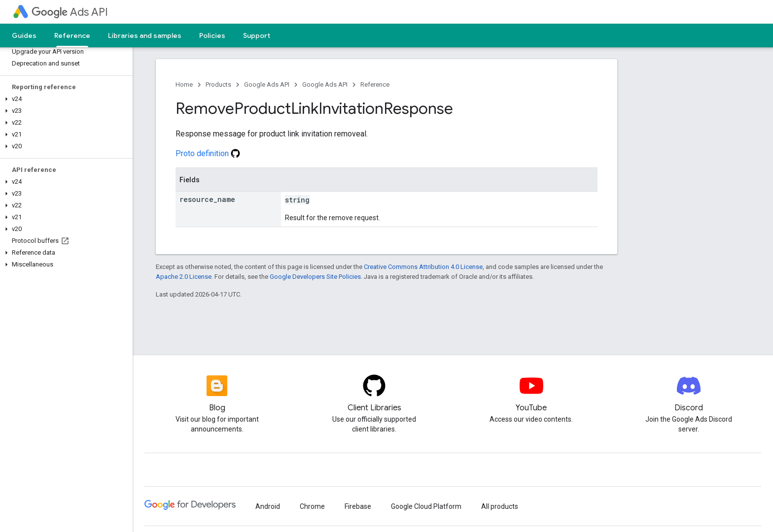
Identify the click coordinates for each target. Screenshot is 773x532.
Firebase (358, 506)
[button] (64, 99)
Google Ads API (267, 84)
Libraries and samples (145, 35)
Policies (212, 35)
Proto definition (208, 153)
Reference (375, 84)
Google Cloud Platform (426, 506)
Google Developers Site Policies (315, 277)
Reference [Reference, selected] (72, 35)
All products (500, 506)
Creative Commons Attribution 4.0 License (423, 267)
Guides (24, 35)
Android (268, 506)
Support (257, 35)
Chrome (312, 506)
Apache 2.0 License (184, 277)
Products (218, 84)
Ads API (70, 12)
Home (184, 84)
